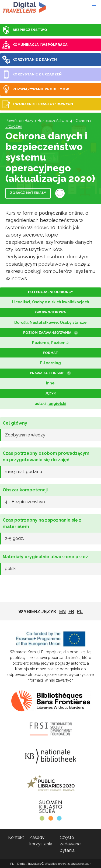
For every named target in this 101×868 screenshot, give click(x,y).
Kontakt (16, 837)
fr (71, 611)
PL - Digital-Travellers (24, 7)
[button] (94, 7)
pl (80, 611)
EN (62, 611)
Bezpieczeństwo (52, 121)
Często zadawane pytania (70, 844)
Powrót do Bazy (19, 121)
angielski (57, 404)
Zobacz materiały (28, 193)
